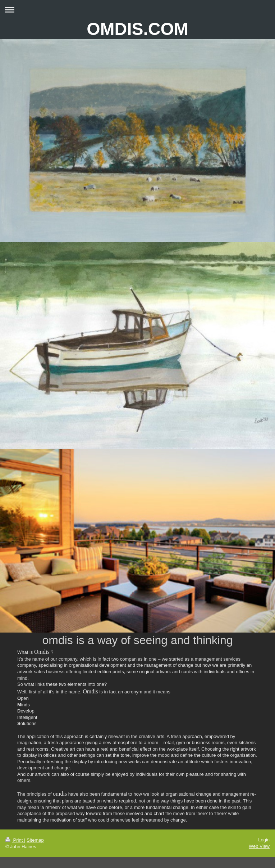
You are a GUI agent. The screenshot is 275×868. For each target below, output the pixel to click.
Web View (259, 846)
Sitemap (35, 840)
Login (264, 840)
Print (15, 840)
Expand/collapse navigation (137, 10)
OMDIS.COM (137, 29)
